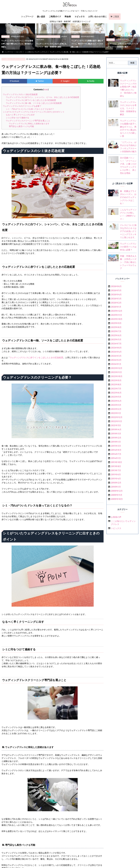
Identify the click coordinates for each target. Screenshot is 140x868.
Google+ (67, 81)
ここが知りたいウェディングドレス (13, 59)
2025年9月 (116, 323)
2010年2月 (116, 483)
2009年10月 (117, 499)
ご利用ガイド (55, 16)
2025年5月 (116, 339)
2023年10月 (117, 376)
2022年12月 (117, 417)
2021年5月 (116, 425)
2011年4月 (116, 479)
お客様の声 (116, 517)
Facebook (15, 81)
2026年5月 (116, 290)
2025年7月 (116, 331)
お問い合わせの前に (98, 16)
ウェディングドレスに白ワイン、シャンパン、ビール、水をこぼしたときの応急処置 (42, 97)
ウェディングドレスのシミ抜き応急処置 (20, 95)
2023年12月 (117, 368)
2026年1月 (116, 307)
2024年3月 (116, 356)
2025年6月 (116, 335)
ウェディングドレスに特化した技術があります (29, 124)
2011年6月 (116, 474)
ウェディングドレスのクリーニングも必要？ (22, 106)
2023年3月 (116, 405)
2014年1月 (116, 458)
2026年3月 (116, 299)
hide (46, 90)
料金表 (68, 16)
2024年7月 (116, 344)
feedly (92, 81)
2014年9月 (116, 450)
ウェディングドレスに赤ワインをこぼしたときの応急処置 (31, 100)
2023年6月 (116, 393)
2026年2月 (116, 303)
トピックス (80, 16)
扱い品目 (41, 16)
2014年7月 (116, 454)
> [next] (136, 36)
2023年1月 (116, 413)
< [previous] (4, 36)
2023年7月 (116, 389)
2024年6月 (116, 348)
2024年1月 (116, 364)
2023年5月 (116, 397)
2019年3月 (116, 434)
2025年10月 (117, 319)
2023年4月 (116, 401)
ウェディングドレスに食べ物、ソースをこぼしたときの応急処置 (34, 103)
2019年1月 (116, 442)
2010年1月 (116, 487)
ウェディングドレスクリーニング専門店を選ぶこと (28, 121)
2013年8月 (116, 466)
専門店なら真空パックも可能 (21, 126)
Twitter (41, 81)
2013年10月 (116, 462)
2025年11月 (116, 315)
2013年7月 (116, 470)
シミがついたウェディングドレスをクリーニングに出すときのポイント (34, 112)
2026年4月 (116, 294)
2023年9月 (116, 380)
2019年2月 (116, 438)
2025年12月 (117, 311)
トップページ (27, 16)
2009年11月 (117, 495)
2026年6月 (116, 286)
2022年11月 (116, 421)
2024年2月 (116, 360)
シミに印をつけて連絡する (17, 118)
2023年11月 (116, 372)
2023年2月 (116, 409)
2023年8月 (116, 384)
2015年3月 (116, 446)
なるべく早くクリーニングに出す (20, 115)
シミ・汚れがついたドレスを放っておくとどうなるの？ (30, 109)
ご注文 (116, 16)
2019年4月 (116, 429)
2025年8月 (116, 327)
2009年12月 (117, 491)
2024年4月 (116, 352)
